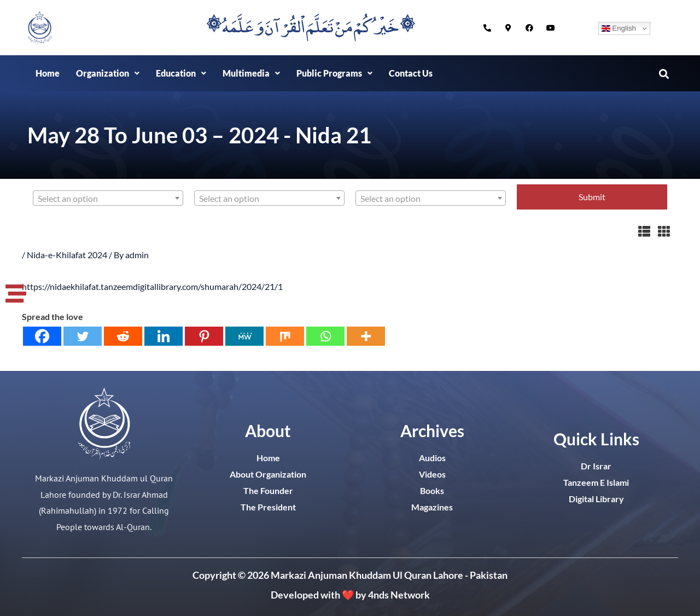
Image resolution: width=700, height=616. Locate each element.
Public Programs (334, 73)
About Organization (268, 474)
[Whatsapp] (325, 336)
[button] (108, 73)
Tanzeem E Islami (596, 482)
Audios (432, 458)
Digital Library (596, 499)
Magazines (432, 507)
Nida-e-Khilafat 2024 (67, 255)
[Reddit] (123, 336)
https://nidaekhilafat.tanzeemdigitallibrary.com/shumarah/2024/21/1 (152, 286)
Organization (108, 73)
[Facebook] (42, 336)
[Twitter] (83, 336)
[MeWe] (244, 336)
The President (268, 507)
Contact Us (411, 73)
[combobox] (108, 198)
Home (48, 73)
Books (432, 490)
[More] (366, 336)
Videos (432, 474)
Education (181, 73)
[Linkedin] (164, 336)
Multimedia (251, 73)
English (619, 28)
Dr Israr (596, 466)
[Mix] (285, 336)
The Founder (268, 490)
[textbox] (108, 199)
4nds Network (399, 595)
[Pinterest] (204, 336)
